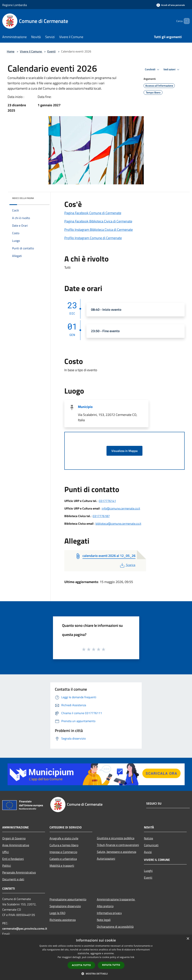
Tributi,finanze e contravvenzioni (118, 845)
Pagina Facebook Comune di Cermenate (93, 213)
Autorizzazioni (106, 859)
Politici (7, 866)
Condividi (153, 70)
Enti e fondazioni (13, 859)
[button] (96, 974)
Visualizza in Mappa (124, 451)
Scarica (127, 565)
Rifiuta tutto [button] (111, 965)
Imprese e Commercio (63, 852)
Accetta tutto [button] (81, 965)
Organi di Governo (14, 838)
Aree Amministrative (16, 845)
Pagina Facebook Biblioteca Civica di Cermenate (98, 221)
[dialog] (96, 957)
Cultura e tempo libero (64, 845)
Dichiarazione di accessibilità (115, 927)
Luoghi (148, 871)
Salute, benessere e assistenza (117, 852)
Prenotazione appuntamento (68, 899)
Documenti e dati (13, 879)
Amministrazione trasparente (116, 899)
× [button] (188, 939)
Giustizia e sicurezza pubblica (116, 838)
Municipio (85, 407)
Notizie (148, 838)
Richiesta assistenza (63, 920)
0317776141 (107, 501)
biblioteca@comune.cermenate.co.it (118, 524)
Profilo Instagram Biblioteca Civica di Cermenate (99, 230)
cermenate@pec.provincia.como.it (25, 928)
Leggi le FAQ (58, 913)
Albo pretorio (105, 906)
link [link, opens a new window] (132, 957)
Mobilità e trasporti (62, 866)
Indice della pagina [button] (23, 198)
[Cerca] (185, 21)
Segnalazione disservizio (65, 906)
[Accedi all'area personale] (171, 5)
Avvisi (148, 852)
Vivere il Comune (31, 51)
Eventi (51, 51)
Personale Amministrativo (19, 872)
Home (11, 51)
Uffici (6, 852)
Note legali (104, 920)
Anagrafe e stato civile (64, 838)
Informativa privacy (109, 913)
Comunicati (151, 845)
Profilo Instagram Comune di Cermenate (93, 238)
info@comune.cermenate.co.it (121, 508)
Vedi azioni (172, 70)
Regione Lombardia (15, 5)
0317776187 (101, 516)
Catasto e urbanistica (63, 859)
